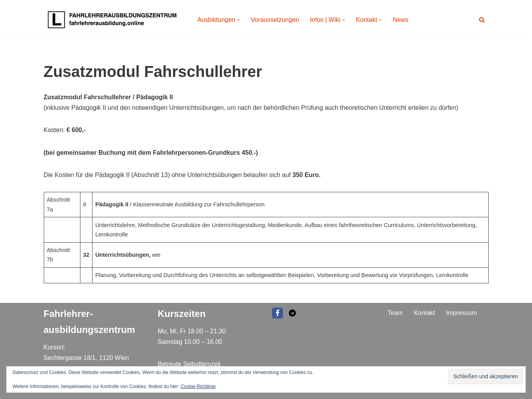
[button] (238, 20)
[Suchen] (482, 20)
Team (395, 313)
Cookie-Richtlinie (198, 386)
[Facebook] (278, 313)
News (400, 20)
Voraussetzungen (275, 20)
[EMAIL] (292, 313)
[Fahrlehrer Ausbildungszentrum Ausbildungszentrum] (114, 20)
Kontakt (424, 313)
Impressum (461, 313)
